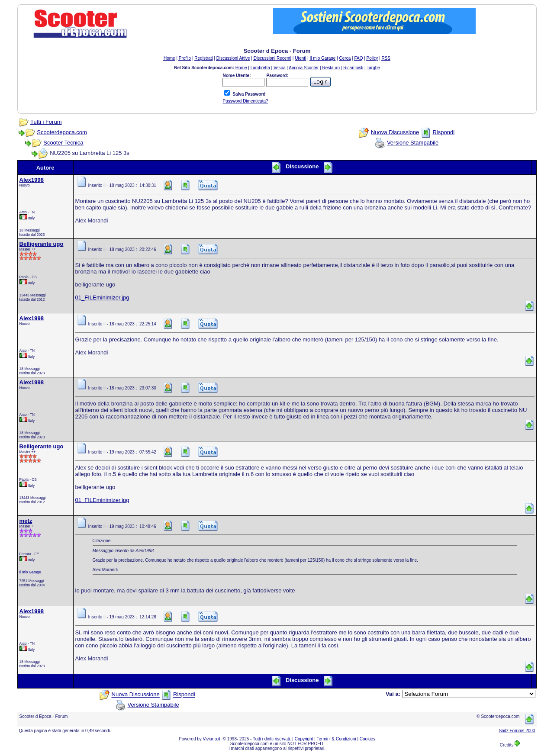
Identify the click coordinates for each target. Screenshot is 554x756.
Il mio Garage (30, 572)
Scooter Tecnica (63, 143)
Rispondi (443, 132)
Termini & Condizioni (337, 739)
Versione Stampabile (413, 143)
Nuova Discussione (395, 132)
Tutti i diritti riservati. (272, 739)
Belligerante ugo (42, 244)
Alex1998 (32, 180)
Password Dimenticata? (245, 101)
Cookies (367, 739)
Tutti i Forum (46, 122)
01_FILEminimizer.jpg (102, 298)
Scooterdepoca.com (62, 132)
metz (26, 521)
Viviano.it (212, 739)
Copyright (304, 739)
